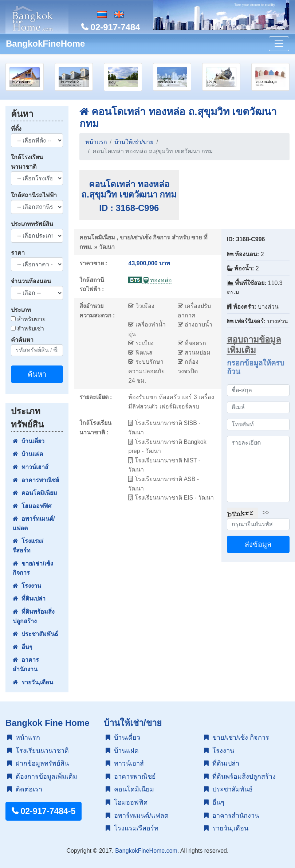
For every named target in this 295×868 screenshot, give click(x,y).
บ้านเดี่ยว (29, 441)
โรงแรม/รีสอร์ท (28, 546)
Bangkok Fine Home (48, 723)
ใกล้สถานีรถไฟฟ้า (34, 195)
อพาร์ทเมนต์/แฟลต (34, 523)
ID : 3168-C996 (129, 208)
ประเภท (21, 310)
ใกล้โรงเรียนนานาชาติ (27, 162)
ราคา (18, 253)
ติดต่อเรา (25, 789)
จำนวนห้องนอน (31, 281)
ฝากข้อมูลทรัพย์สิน (38, 763)
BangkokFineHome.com (146, 851)
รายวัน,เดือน (33, 682)
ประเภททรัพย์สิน (32, 224)
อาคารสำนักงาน (26, 664)
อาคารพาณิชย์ (36, 480)
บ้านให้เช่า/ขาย (134, 142)
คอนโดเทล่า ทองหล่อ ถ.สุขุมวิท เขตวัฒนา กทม (129, 189)
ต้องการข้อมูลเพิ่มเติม (42, 777)
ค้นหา (37, 374)
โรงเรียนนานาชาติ (38, 751)
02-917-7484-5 (44, 811)
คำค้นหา (22, 340)
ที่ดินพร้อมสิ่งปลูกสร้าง (34, 616)
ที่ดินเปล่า (29, 599)
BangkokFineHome (45, 44)
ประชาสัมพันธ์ (36, 634)
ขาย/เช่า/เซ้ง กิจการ (33, 568)
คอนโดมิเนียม (35, 493)
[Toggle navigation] (279, 44)
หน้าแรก (96, 142)
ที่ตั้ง (16, 129)
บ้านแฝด (28, 454)
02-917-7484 (111, 27)
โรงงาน (27, 586)
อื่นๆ (23, 647)
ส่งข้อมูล (258, 544)
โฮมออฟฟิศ (32, 506)
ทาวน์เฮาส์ (31, 467)
